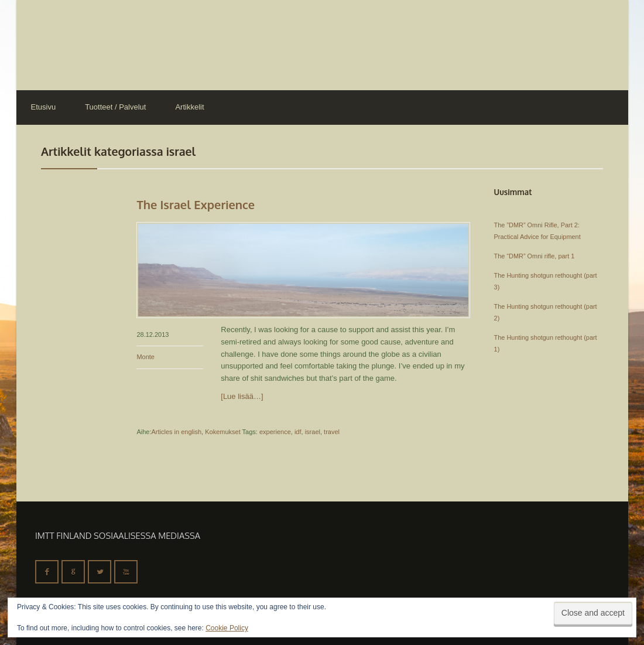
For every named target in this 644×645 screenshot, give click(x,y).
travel (332, 432)
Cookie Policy (227, 628)
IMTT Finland (60, 44)
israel (313, 432)
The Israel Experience (196, 204)
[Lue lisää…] (242, 396)
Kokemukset (223, 432)
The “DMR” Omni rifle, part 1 (535, 256)
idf (298, 432)
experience (275, 432)
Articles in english (176, 432)
